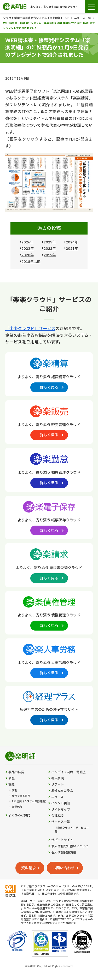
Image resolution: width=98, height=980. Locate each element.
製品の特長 (16, 772)
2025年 (50, 242)
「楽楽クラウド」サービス (30, 329)
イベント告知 (61, 803)
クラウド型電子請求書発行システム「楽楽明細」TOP (36, 18)
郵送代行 (17, 807)
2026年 (27, 242)
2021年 (72, 249)
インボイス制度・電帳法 (68, 772)
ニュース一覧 (82, 18)
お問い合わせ (64, 868)
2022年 (50, 249)
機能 (11, 785)
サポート (57, 785)
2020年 (28, 255)
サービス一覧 (61, 822)
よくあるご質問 (19, 815)
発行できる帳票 (21, 796)
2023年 (28, 249)
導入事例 (57, 779)
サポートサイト (62, 840)
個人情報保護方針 (64, 853)
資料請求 (28, 868)
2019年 (50, 255)
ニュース (57, 797)
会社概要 (57, 816)
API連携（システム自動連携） (30, 801)
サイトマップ (61, 810)
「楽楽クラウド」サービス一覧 (72, 830)
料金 (11, 779)
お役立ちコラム (62, 791)
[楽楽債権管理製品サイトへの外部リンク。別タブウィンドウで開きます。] (49, 612)
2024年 (72, 242)
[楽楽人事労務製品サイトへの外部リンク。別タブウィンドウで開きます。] (49, 660)
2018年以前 (31, 262)
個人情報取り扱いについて (70, 846)
